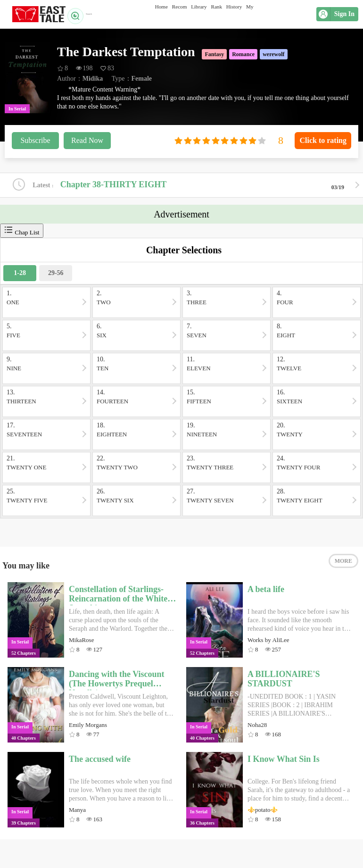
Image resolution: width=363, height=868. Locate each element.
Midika (93, 79)
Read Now (87, 140)
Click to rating (323, 140)
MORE (343, 569)
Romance (243, 54)
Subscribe (35, 140)
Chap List (22, 233)
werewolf (273, 54)
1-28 (20, 276)
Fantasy (214, 54)
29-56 (56, 276)
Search (84, 14)
